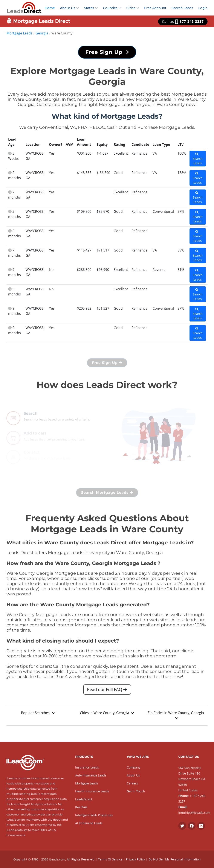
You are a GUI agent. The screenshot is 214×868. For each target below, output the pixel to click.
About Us (133, 775)
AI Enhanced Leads (89, 823)
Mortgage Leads (19, 33)
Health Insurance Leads (92, 791)
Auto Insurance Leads (91, 775)
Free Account (155, 8)
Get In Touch (136, 791)
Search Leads (182, 8)
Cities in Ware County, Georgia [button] (107, 713)
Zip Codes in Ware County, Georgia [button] (176, 715)
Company (134, 767)
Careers (132, 783)
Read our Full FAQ (107, 689)
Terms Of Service (110, 859)
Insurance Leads (87, 767)
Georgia (42, 33)
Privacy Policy (135, 859)
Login (203, 8)
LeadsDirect (84, 799)
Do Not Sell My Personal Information (175, 859)
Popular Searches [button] (38, 713)
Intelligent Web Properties (94, 815)
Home (50, 8)
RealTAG (81, 807)
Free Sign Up (107, 52)
